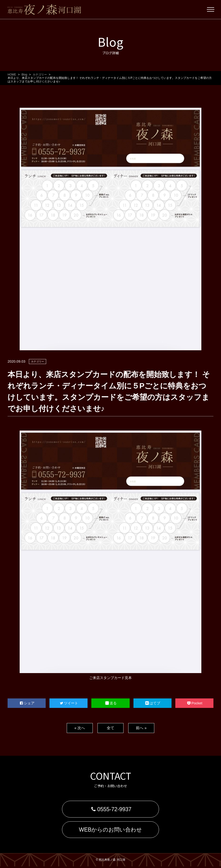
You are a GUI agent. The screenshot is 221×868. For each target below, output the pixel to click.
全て (110, 728)
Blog (24, 75)
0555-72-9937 (110, 809)
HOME (12, 75)
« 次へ (80, 728)
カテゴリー (40, 75)
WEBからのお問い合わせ (110, 831)
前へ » (141, 728)
